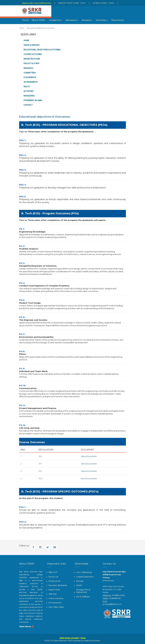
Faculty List (53, 576)
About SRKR (38, 21)
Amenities (101, 21)
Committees (29, 72)
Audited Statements (84, 576)
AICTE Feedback (83, 594)
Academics (55, 21)
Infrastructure (32, 59)
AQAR (79, 584)
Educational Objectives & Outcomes (42, 50)
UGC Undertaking (83, 572)
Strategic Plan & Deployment (83, 589)
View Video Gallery (56, 604)
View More (25, 626)
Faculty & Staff (31, 63)
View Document (89, 456)
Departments (54, 588)
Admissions (71, 21)
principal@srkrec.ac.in (116, 601)
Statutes (79, 580)
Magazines (29, 95)
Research (87, 21)
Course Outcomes (32, 54)
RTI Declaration (54, 600)
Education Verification (57, 584)
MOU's (27, 86)
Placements (117, 21)
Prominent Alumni (33, 100)
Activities (28, 91)
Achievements (30, 82)
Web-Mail (52, 592)
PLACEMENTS (30, 77)
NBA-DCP (52, 572)
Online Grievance (55, 596)
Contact (28, 104)
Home (25, 21)
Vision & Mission (31, 45)
